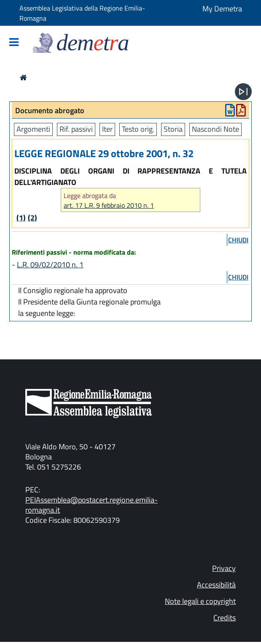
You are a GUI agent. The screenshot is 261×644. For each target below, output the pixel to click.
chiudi (238, 240)
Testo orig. (138, 129)
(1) (21, 218)
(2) (32, 218)
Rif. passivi (76, 129)
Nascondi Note (215, 129)
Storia (173, 129)
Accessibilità (216, 585)
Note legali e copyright (200, 601)
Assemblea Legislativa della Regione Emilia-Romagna (82, 13)
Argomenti (33, 129)
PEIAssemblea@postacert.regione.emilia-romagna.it (91, 505)
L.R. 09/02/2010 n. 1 (50, 265)
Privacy (224, 568)
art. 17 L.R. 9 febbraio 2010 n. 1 (109, 205)
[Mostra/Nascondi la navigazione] (14, 43)
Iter (107, 129)
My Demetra (222, 9)
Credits (225, 618)
